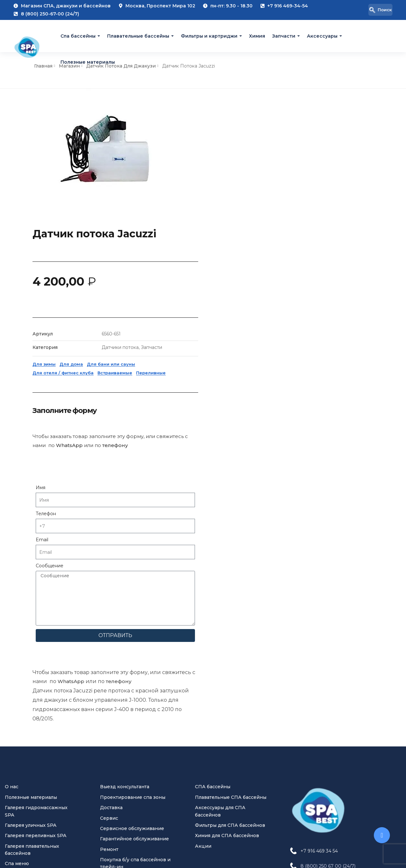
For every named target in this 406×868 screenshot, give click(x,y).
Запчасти (284, 36)
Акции (203, 626)
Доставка (111, 588)
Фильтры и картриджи (209, 36)
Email (230, 401)
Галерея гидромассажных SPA (36, 591)
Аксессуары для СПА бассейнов (220, 591)
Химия (257, 36)
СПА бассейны (213, 567)
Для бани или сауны (299, 226)
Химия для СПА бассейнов (227, 616)
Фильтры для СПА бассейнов (230, 605)
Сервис (109, 598)
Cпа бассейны (78, 36)
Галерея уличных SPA (31, 605)
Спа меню (17, 644)
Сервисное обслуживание (132, 608)
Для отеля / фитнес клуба (251, 234)
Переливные (339, 234)
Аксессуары (322, 36)
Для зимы (232, 226)
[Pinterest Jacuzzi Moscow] (324, 786)
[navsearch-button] (374, 10)
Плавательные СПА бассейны (231, 577)
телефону (108, 267)
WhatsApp (59, 267)
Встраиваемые (303, 234)
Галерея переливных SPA (36, 616)
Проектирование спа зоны (133, 577)
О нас (12, 567)
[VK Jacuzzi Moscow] (298, 786)
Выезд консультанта (125, 567)
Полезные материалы (88, 62)
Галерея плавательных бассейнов (32, 630)
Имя (229, 349)
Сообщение (238, 427)
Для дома (259, 226)
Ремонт (109, 629)
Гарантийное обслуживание (134, 619)
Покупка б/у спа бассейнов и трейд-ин (135, 643)
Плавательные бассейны (138, 36)
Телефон (234, 375)
